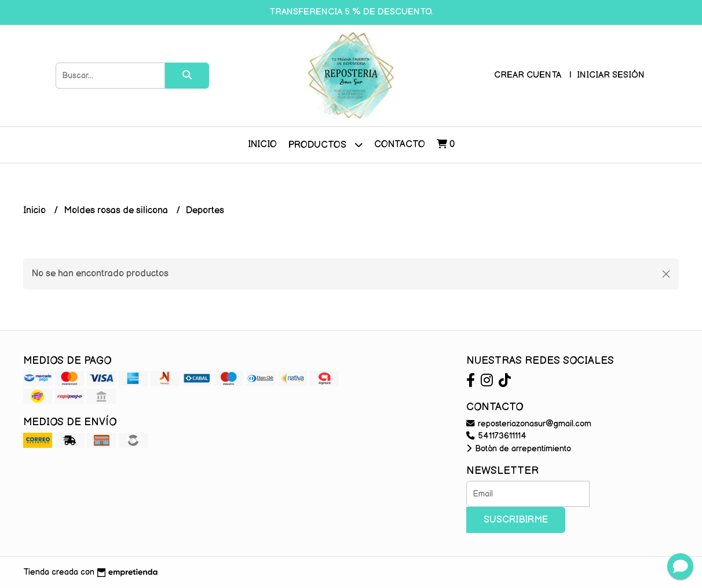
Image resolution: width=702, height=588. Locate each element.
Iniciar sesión (611, 75)
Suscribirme (516, 520)
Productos (326, 145)
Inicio (262, 145)
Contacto (400, 145)
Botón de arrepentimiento (519, 449)
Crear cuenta (528, 75)
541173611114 (496, 436)
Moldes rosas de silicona (117, 211)
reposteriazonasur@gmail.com (529, 424)
